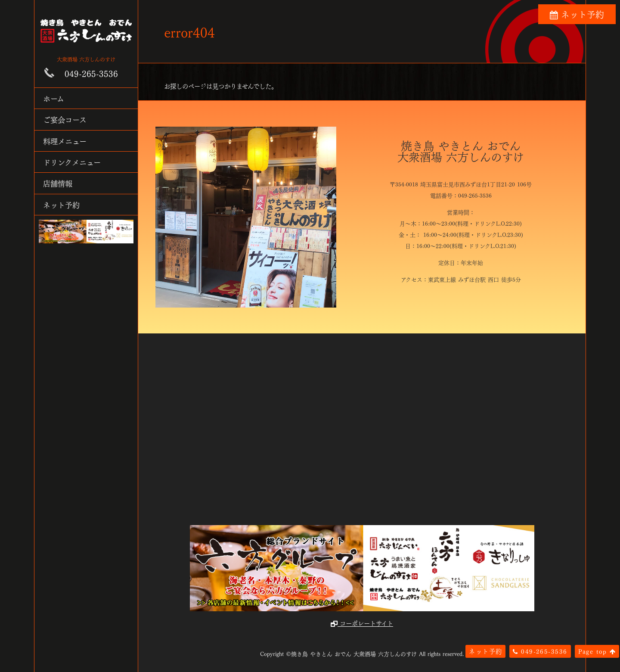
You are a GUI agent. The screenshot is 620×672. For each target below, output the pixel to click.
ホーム (54, 98)
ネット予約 (61, 204)
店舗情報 (58, 183)
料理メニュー (65, 141)
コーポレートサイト (362, 623)
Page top (597, 651)
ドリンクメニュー (72, 162)
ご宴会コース (65, 119)
